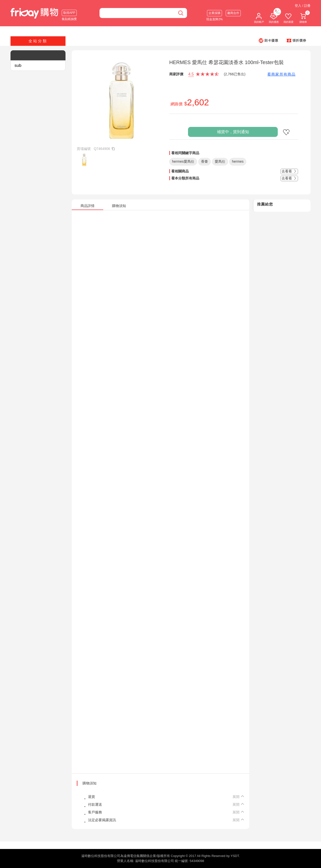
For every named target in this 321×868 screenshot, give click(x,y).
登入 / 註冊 (303, 6)
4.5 (191, 74)
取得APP (69, 13)
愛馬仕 (220, 161)
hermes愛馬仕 (183, 161)
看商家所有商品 (281, 74)
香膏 (204, 161)
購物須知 (89, 783)
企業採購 (214, 13)
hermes (238, 161)
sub (18, 65)
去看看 (289, 171)
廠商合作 (233, 13)
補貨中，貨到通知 (233, 132)
